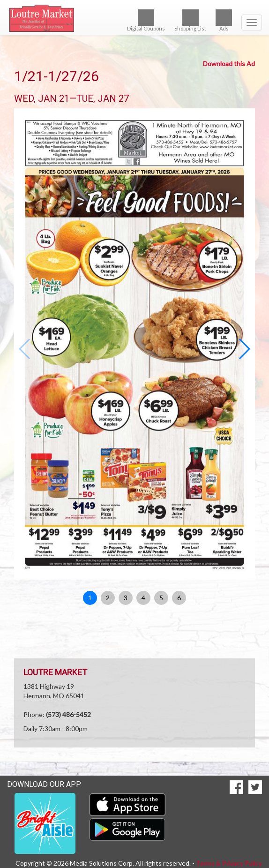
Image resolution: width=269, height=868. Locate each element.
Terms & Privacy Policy (229, 863)
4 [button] (143, 598)
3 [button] (126, 598)
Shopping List (190, 20)
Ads (224, 20)
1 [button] (90, 598)
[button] (244, 349)
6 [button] (179, 598)
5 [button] (161, 598)
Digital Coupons (146, 20)
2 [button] (108, 598)
